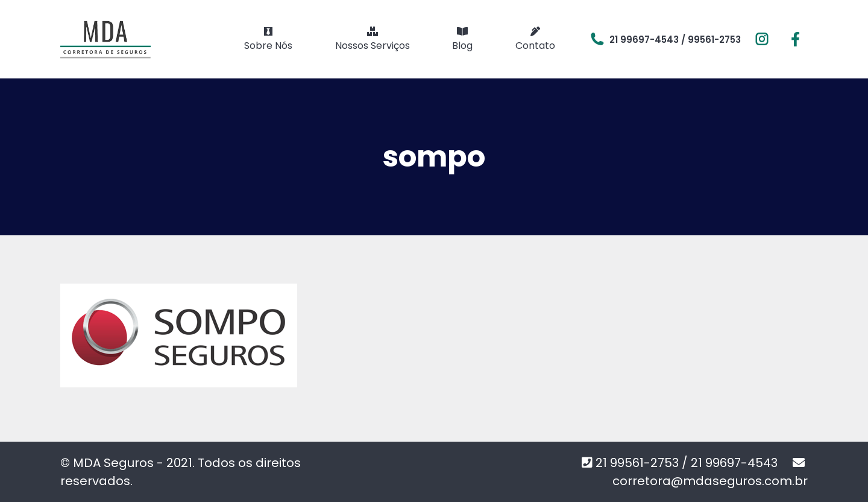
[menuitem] (268, 39)
